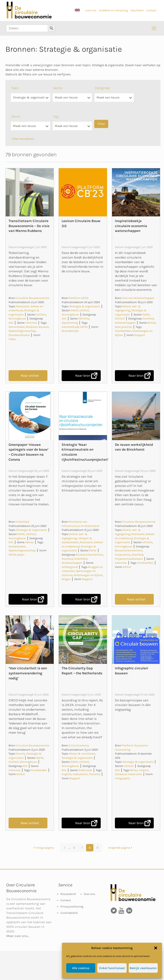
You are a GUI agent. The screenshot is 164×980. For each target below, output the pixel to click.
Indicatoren (80, 774)
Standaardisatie (19, 335)
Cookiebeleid (69, 913)
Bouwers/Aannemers (89, 555)
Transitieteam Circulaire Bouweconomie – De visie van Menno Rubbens (29, 226)
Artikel (127, 567)
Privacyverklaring (72, 907)
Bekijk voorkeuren (143, 968)
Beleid (151, 323)
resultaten (137, 10)
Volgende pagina (121, 848)
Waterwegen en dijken (88, 575)
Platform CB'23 (78, 298)
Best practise (123, 327)
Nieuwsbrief (68, 894)
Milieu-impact (139, 770)
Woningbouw (17, 319)
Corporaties (123, 555)
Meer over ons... (18, 936)
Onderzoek (85, 770)
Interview (31, 323)
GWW (74, 310)
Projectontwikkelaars (129, 559)
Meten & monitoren (82, 754)
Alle (11, 323)
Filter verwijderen (23, 139)
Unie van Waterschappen (138, 298)
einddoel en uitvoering (114, 10)
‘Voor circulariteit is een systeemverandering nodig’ (28, 673)
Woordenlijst (70, 331)
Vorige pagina (43, 848)
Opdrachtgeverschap (22, 331)
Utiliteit (41, 315)
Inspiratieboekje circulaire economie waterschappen (131, 226)
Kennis (21, 754)
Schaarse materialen (128, 774)
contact (151, 10)
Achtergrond (70, 567)
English (67, 774)
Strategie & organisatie (85, 306)
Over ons (89, 894)
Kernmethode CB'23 (75, 327)
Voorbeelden (123, 331)
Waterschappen (125, 323)
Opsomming (70, 323)
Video (12, 339)
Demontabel (17, 327)
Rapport (140, 335)
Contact (66, 900)
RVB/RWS (81, 559)
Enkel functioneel (112, 968)
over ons (91, 10)
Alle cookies (81, 968)
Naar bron (83, 376)
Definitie (84, 319)
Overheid (148, 319)
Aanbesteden (17, 546)
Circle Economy (79, 745)
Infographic (123, 778)
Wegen (66, 579)
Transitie (95, 774)
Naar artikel (30, 376)
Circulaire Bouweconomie (32, 298)
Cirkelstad (22, 522)
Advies (29, 542)
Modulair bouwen (37, 327)
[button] (156, 948)
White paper (17, 555)
